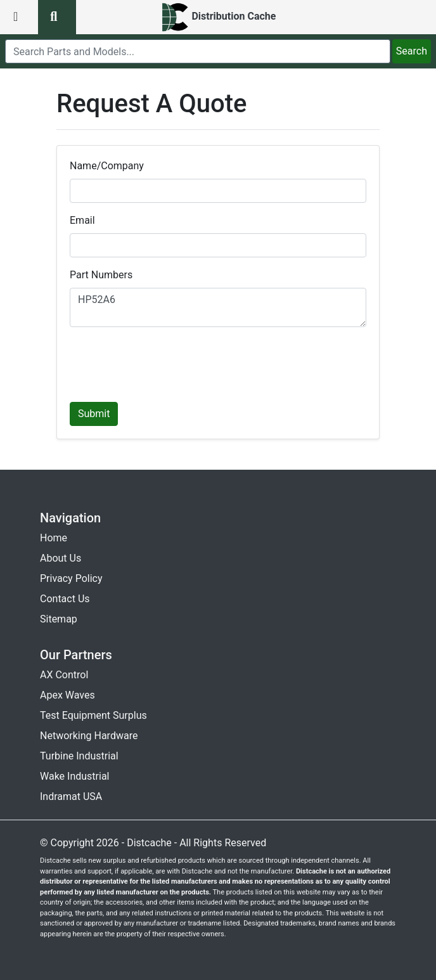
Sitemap (59, 619)
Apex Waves (67, 695)
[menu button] (19, 17)
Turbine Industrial (79, 756)
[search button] (57, 17)
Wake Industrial (74, 776)
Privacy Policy (71, 578)
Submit (94, 414)
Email (82, 220)
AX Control (64, 675)
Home (54, 538)
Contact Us (65, 599)
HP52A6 (218, 307)
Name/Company (107, 166)
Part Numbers (101, 275)
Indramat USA (71, 796)
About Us (61, 558)
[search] (198, 51)
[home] (218, 17)
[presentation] (166, 362)
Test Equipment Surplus (93, 715)
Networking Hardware (89, 736)
